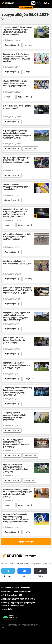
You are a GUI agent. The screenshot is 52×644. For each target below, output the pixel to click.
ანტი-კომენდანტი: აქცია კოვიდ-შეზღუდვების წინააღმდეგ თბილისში (15, 83)
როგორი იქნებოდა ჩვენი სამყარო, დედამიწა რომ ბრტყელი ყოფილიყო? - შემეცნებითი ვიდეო (15, 213)
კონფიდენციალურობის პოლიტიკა (18, 599)
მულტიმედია (23, 97)
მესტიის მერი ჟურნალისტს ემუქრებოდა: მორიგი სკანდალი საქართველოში (16, 160)
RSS (20, 595)
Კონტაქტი (25, 587)
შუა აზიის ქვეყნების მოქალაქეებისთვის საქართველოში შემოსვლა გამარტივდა (16, 443)
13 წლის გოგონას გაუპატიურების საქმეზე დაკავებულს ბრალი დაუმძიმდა (15, 416)
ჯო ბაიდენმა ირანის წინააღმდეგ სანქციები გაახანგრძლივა (14, 340)
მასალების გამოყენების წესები (17, 591)
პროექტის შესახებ (10, 587)
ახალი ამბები (10, 45)
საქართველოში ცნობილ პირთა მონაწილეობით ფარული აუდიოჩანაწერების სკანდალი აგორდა (17, 134)
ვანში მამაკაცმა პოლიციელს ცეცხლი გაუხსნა (17, 107)
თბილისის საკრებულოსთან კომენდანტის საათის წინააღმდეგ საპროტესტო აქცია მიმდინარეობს (17, 316)
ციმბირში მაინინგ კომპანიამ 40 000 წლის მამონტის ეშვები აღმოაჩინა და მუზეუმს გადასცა (18, 493)
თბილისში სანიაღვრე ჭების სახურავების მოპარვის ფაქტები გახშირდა (17, 237)
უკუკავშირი (7, 609)
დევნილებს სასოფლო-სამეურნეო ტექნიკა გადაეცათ (18, 262)
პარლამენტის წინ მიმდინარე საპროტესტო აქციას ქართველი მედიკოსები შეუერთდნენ (17, 391)
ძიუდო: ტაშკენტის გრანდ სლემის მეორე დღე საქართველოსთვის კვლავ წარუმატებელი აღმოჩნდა (16, 518)
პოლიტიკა (28, 45)
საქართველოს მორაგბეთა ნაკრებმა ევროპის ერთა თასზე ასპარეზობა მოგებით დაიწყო (17, 58)
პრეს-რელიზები (9, 595)
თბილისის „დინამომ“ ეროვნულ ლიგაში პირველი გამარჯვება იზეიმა (17, 365)
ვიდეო (7, 97)
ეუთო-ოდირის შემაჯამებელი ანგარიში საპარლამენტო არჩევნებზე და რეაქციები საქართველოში (18, 31)
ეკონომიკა (28, 279)
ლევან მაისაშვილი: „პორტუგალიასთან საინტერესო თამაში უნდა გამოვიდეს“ (16, 468)
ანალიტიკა (23, 563)
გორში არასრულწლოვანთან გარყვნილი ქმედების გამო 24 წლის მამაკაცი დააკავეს (18, 290)
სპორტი (27, 72)
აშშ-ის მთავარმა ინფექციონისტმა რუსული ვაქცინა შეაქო (16, 187)
